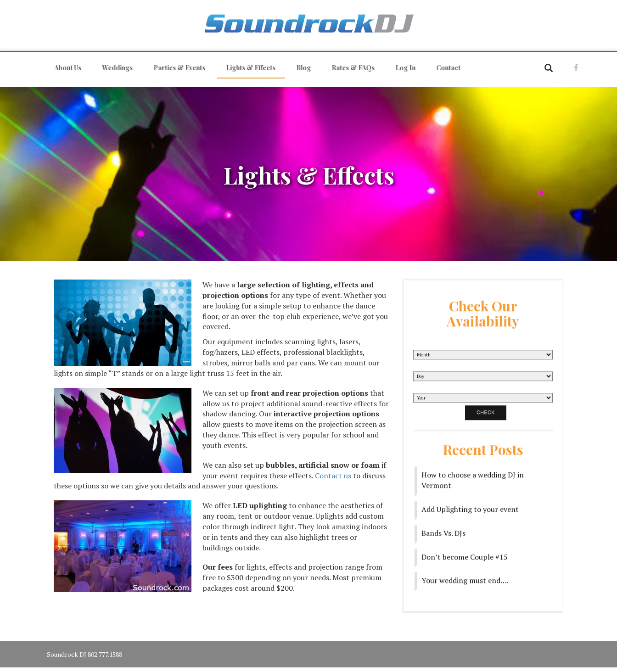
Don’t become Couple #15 (465, 553)
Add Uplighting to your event (470, 505)
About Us (64, 68)
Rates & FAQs (349, 68)
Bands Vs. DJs (443, 529)
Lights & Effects (247, 68)
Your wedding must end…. (465, 577)
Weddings (113, 68)
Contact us (333, 476)
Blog (299, 68)
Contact (444, 68)
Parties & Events (175, 68)
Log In (401, 68)
